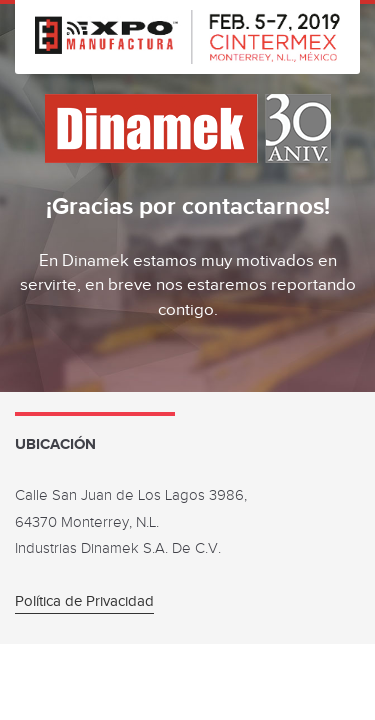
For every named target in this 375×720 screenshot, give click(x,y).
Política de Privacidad (84, 601)
